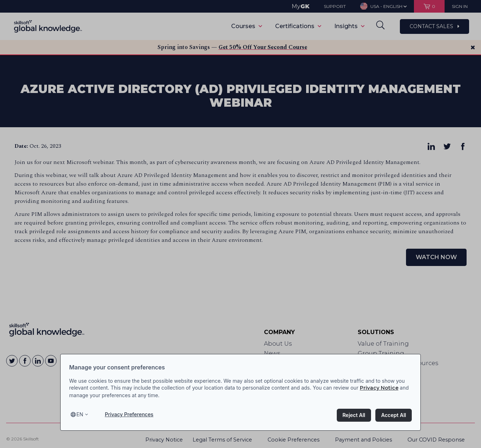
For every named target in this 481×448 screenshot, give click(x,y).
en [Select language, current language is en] (80, 414)
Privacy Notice (379, 388)
